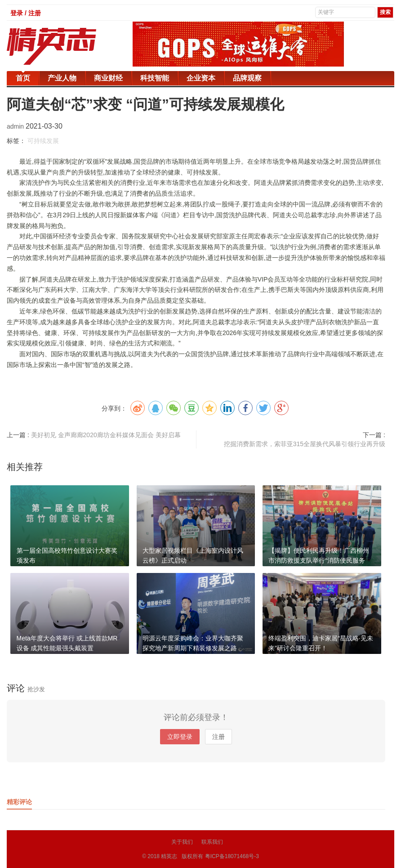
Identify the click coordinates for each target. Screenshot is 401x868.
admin (16, 126)
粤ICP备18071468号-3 (232, 856)
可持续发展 (43, 141)
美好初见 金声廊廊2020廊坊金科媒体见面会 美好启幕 (106, 435)
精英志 (169, 856)
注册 (218, 737)
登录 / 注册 (26, 13)
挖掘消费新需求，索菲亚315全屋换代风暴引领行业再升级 (305, 444)
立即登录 (180, 737)
